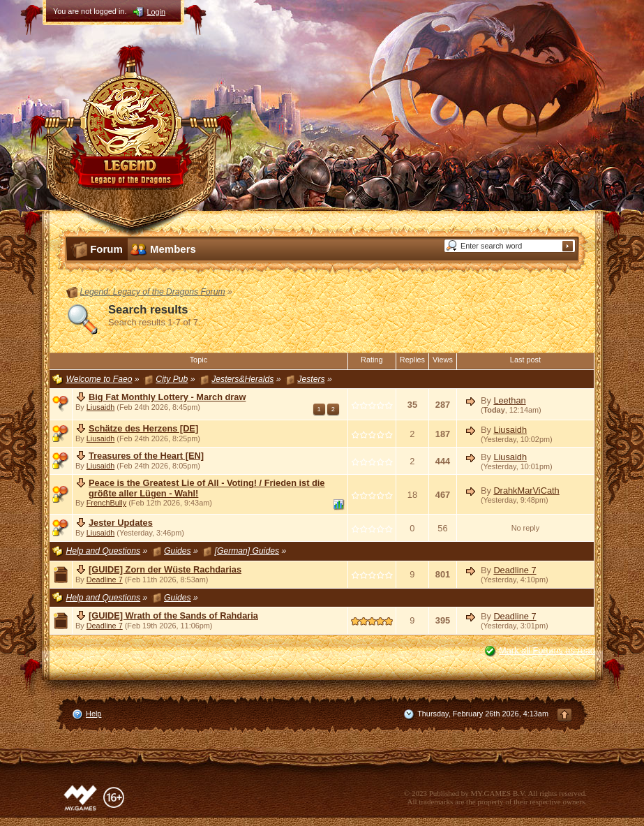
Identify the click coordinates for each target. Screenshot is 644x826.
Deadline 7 (105, 580)
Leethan (509, 400)
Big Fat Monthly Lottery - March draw (167, 397)
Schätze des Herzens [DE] (143, 428)
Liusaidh (101, 407)
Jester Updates (121, 523)
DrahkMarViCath (526, 491)
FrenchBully (106, 503)
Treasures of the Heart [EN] (146, 456)
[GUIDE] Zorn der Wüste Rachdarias (165, 569)
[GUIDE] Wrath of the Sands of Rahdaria (173, 615)
